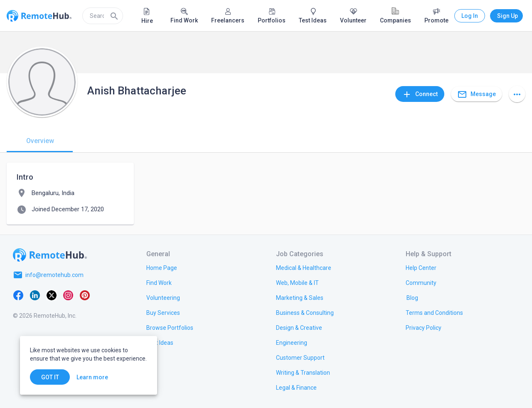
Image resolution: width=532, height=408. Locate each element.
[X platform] (52, 295)
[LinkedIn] (35, 295)
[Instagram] (68, 295)
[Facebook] (18, 295)
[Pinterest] (85, 295)
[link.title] (162, 267)
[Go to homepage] (50, 255)
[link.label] (421, 267)
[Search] (114, 16)
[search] (103, 16)
